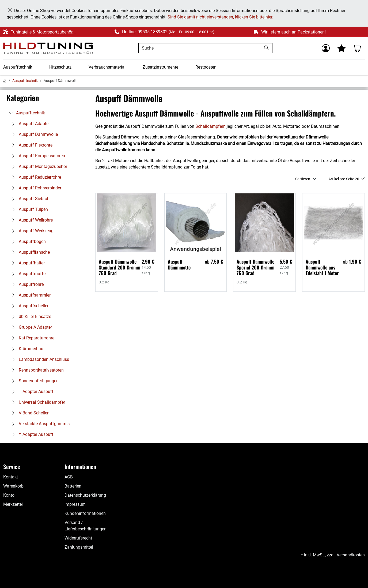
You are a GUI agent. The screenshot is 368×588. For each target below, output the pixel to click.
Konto (9, 495)
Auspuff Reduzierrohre (35, 177)
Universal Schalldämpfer (37, 402)
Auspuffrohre (26, 284)
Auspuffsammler (30, 295)
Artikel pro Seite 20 (344, 179)
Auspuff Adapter (29, 124)
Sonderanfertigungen (34, 381)
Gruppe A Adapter (31, 327)
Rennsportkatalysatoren (36, 370)
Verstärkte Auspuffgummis (39, 424)
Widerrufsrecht (78, 538)
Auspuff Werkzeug (31, 231)
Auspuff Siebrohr (30, 199)
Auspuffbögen (27, 241)
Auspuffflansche (29, 252)
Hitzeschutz (60, 67)
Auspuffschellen (29, 306)
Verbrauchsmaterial (107, 67)
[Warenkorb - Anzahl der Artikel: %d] (357, 48)
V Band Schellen (29, 413)
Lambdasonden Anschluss (39, 359)
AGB (69, 477)
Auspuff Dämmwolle (33, 134)
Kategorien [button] (23, 98)
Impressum (75, 504)
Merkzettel (13, 504)
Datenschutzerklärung (85, 495)
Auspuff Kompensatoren (37, 156)
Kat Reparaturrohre (32, 338)
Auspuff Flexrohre (31, 145)
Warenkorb (13, 486)
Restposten (206, 67)
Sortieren (303, 179)
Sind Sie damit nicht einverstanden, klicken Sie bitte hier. (220, 17)
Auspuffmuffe (27, 274)
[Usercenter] (326, 48)
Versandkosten (351, 555)
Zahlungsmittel (79, 547)
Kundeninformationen (85, 513)
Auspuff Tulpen (29, 209)
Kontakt (11, 477)
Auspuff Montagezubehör (38, 166)
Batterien (73, 486)
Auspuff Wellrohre (31, 220)
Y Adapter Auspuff (31, 434)
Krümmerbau (26, 349)
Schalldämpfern (210, 126)
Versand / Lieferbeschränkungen (86, 526)
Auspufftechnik (18, 67)
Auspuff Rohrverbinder (35, 188)
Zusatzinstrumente (160, 67)
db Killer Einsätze (30, 317)
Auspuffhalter (27, 263)
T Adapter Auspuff (31, 392)
